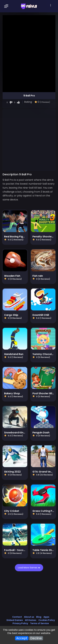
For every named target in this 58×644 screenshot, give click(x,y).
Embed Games (15, 620)
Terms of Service (39, 623)
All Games (31, 620)
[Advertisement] (29, 140)
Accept (22, 638)
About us (29, 617)
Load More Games (30, 568)
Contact (17, 617)
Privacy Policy (20, 623)
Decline (36, 638)
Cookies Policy (47, 620)
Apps (46, 617)
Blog (39, 617)
